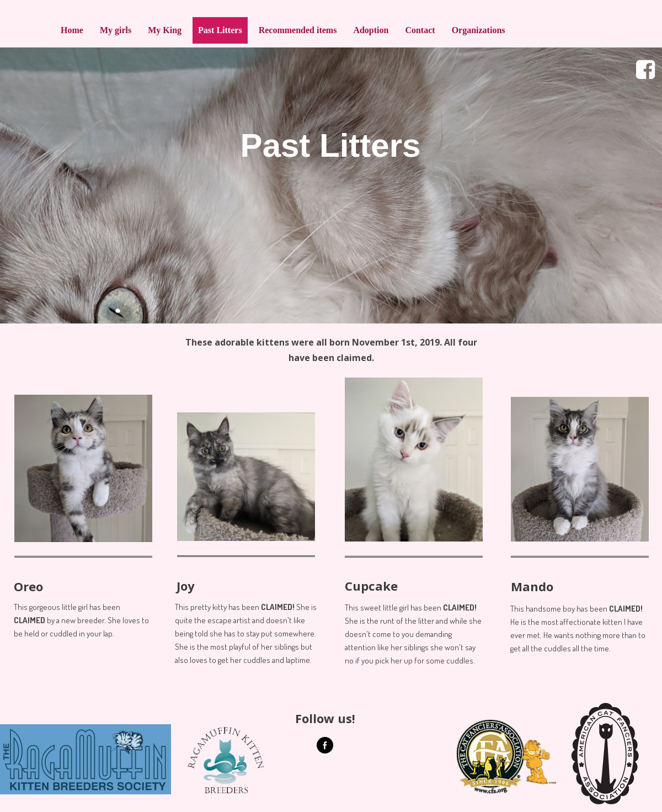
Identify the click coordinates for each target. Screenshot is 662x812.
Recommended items (298, 30)
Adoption (371, 30)
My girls (116, 30)
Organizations (479, 30)
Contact (420, 30)
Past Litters (220, 30)
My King (165, 30)
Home (72, 30)
